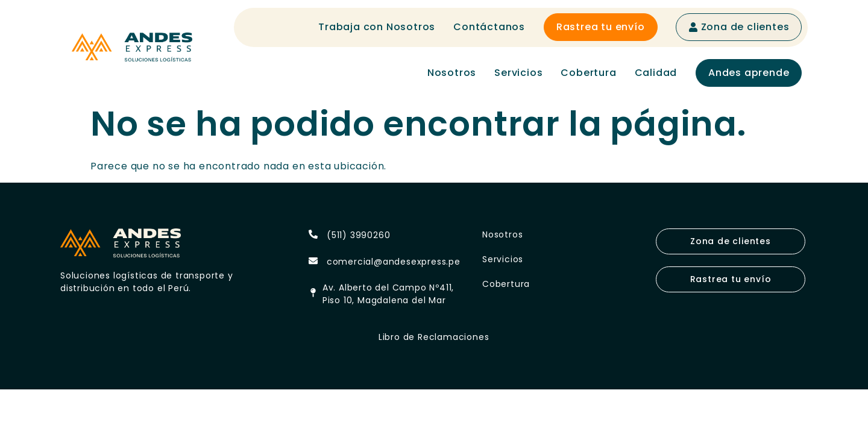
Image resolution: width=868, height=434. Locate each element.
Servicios (518, 73)
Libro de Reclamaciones (434, 337)
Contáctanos (489, 27)
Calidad (656, 73)
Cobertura (588, 73)
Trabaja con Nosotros (377, 27)
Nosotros (452, 73)
